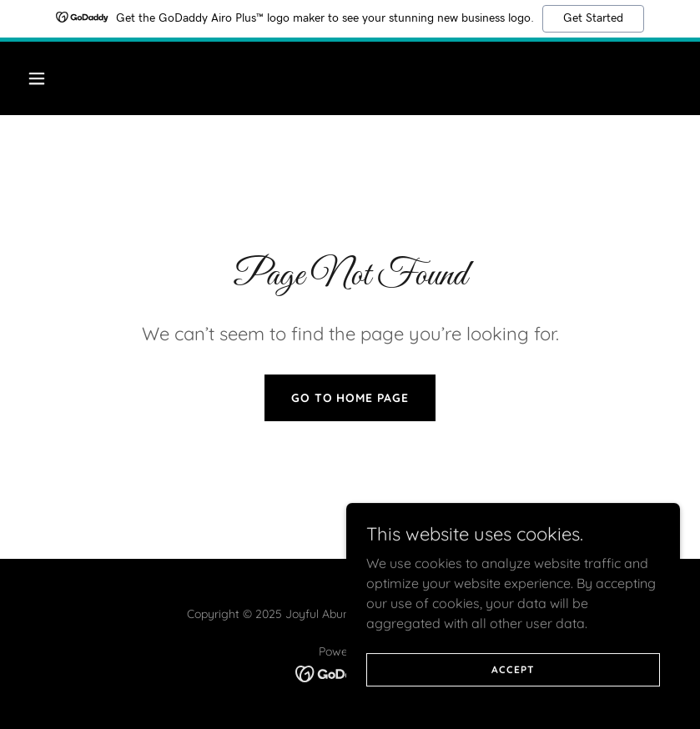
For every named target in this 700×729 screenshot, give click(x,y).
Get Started (593, 18)
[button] (96, 78)
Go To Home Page (350, 398)
